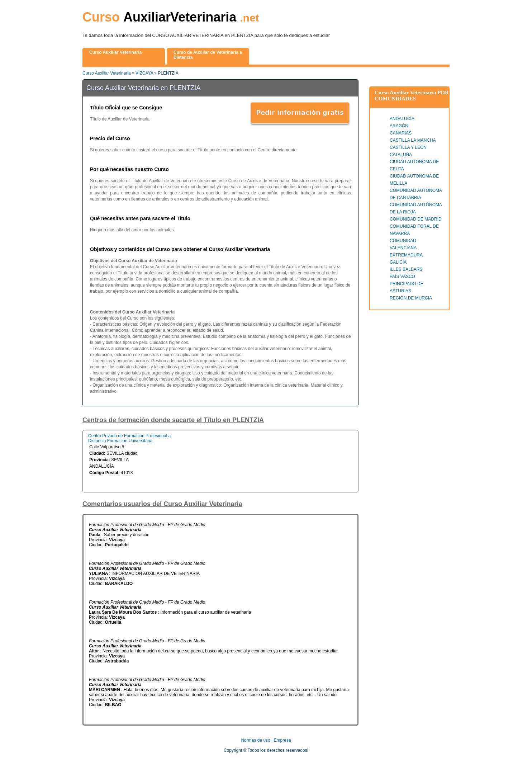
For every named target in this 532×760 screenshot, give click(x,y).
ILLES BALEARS (406, 269)
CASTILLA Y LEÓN (408, 147)
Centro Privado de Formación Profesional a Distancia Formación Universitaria (129, 438)
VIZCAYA (144, 73)
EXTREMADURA (406, 255)
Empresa (282, 740)
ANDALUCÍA (402, 119)
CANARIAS (401, 133)
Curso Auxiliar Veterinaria (107, 73)
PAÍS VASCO (402, 277)
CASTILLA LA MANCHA (413, 140)
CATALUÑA (401, 155)
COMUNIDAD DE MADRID (416, 219)
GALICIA (398, 262)
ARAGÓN (399, 126)
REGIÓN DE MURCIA (411, 298)
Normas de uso (255, 740)
